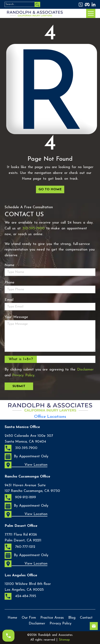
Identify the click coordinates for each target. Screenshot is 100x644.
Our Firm (29, 618)
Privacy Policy (23, 375)
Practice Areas (52, 618)
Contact (86, 618)
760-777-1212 (20, 547)
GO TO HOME (50, 189)
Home (12, 618)
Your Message (16, 317)
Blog (72, 618)
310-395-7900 (33, 228)
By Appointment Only (27, 457)
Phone (10, 283)
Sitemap (64, 640)
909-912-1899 (20, 497)
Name (10, 265)
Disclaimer (85, 370)
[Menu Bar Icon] (91, 13)
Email (9, 300)
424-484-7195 (20, 596)
